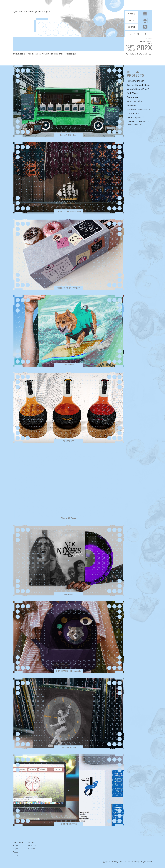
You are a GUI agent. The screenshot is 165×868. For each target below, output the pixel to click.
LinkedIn (32, 849)
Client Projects (134, 118)
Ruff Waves (132, 93)
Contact (16, 855)
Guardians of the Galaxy (138, 109)
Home (15, 845)
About (15, 852)
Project (16, 849)
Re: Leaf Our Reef (135, 81)
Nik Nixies (131, 105)
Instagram (32, 845)
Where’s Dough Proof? (138, 89)
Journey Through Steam (139, 85)
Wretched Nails (134, 101)
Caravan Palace (135, 114)
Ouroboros (132, 97)
